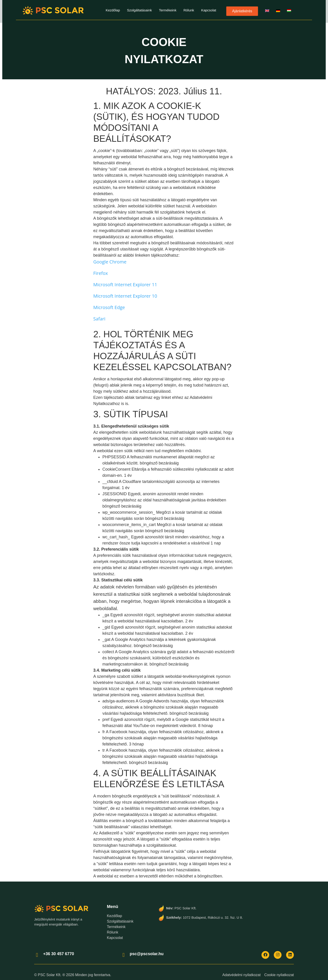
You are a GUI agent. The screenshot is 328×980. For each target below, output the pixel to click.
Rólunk (189, 10)
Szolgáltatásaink (139, 10)
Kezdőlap (113, 10)
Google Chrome (110, 262)
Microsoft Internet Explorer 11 (125, 285)
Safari (99, 319)
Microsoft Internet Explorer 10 (125, 296)
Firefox (100, 273)
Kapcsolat (209, 10)
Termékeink (168, 10)
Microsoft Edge (109, 307)
